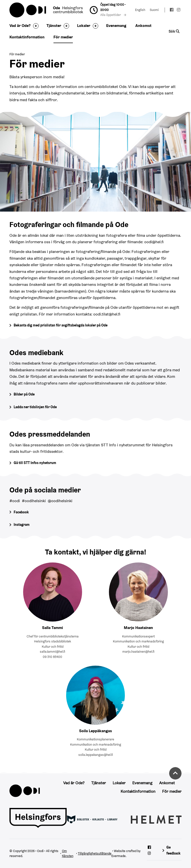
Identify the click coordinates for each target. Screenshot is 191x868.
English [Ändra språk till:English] (140, 10)
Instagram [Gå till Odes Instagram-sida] (22, 525)
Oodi (28, 10)
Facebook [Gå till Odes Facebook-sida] (21, 512)
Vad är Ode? (20, 26)
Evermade (119, 856)
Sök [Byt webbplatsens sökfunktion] (174, 31)
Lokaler (84, 26)
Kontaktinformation (27, 37)
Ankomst (143, 26)
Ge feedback (173, 850)
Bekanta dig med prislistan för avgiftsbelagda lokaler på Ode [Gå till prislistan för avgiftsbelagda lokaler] (61, 325)
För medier (63, 37)
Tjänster (54, 26)
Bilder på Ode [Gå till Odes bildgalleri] (24, 394)
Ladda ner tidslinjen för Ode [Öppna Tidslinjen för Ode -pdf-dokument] (35, 407)
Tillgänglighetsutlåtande (95, 853)
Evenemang (116, 26)
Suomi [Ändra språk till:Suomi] (154, 10)
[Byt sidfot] (35, 26)
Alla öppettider (113, 15)
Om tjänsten (68, 854)
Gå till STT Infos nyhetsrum (35, 463)
